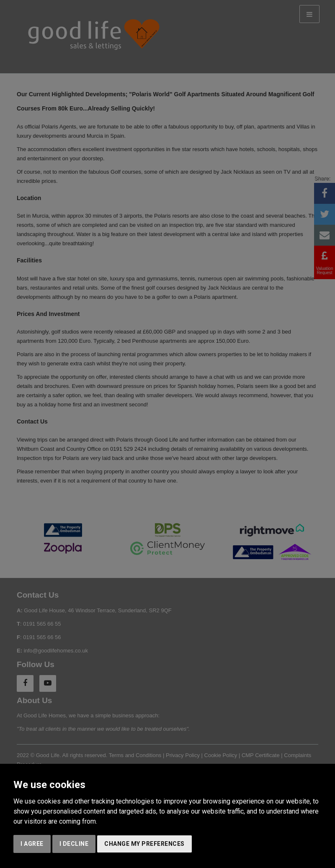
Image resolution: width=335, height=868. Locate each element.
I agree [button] (32, 844)
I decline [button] (74, 844)
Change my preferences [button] (144, 844)
